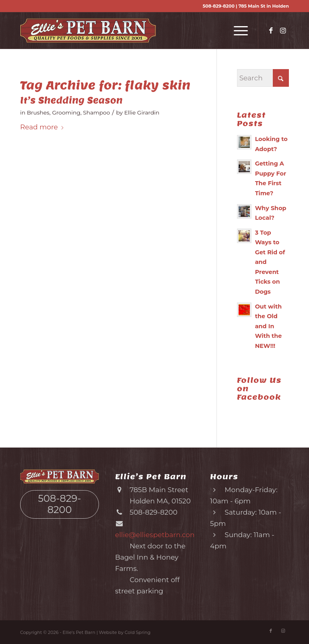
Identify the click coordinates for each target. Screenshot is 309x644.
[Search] (263, 78)
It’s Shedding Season (71, 100)
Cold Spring (138, 632)
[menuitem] (237, 31)
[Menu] (237, 31)
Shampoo (96, 112)
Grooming (66, 112)
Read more (42, 127)
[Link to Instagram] (283, 31)
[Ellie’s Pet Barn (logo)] (88, 31)
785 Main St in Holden (264, 6)
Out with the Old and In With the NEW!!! (269, 326)
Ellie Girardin (142, 112)
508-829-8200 (219, 6)
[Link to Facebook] (271, 31)
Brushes (38, 112)
